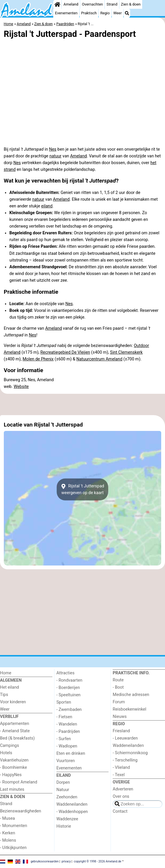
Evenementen (66, 13)
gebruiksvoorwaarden (45, 861)
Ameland (71, 4)
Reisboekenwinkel (129, 709)
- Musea (7, 818)
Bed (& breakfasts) (17, 738)
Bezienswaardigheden (20, 811)
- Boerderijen (68, 688)
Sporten (64, 702)
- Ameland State (15, 731)
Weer (117, 13)
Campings (10, 746)
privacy (66, 861)
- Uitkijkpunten (13, 848)
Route (118, 680)
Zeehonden (67, 797)
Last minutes (12, 789)
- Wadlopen (67, 746)
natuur (55, 156)
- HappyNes (11, 775)
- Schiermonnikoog (130, 753)
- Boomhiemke (13, 768)
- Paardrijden (68, 732)
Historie (64, 826)
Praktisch (89, 13)
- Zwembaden (69, 710)
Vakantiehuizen (14, 760)
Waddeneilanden (72, 804)
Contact (120, 811)
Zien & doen (131, 4)
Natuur (63, 790)
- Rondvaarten (69, 680)
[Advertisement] (82, 404)
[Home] (57, 4)
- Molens (8, 840)
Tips (4, 695)
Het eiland (10, 687)
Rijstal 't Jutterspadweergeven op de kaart (82, 489)
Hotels (6, 753)
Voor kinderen (13, 702)
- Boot (118, 687)
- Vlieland (121, 768)
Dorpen (63, 782)
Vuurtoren (66, 761)
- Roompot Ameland (19, 782)
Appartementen (14, 724)
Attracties (66, 673)
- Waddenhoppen (72, 812)
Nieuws (120, 717)
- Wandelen (67, 724)
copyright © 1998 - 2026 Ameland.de (98, 861)
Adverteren (123, 789)
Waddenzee (67, 819)
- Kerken (8, 833)
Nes (53, 149)
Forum (119, 702)
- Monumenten (14, 826)
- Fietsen (64, 717)
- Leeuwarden (125, 738)
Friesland (121, 731)
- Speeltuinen (69, 695)
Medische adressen (131, 695)
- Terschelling (125, 760)
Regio (105, 13)
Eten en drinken (71, 753)
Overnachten (92, 4)
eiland (47, 206)
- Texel (119, 775)
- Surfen (64, 739)
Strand (112, 4)
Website (21, 387)
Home (6, 673)
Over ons (121, 796)
